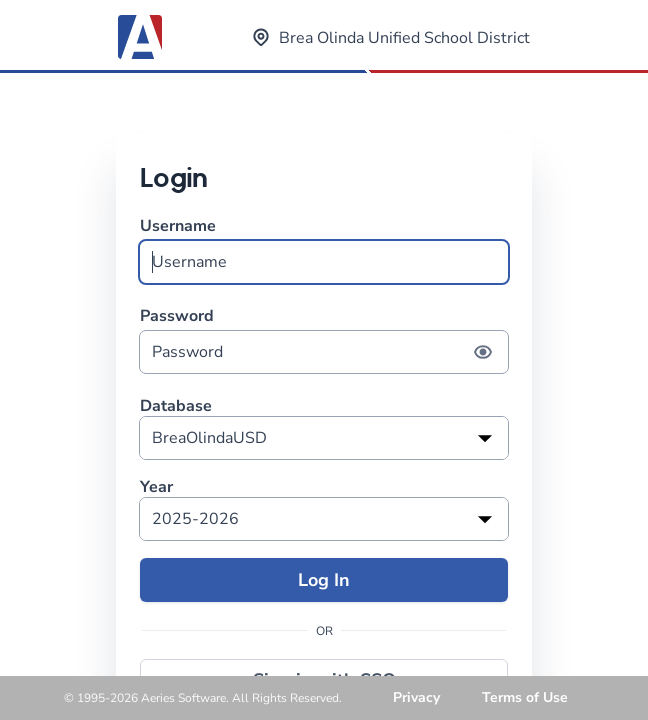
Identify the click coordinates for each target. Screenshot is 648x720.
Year (156, 487)
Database (176, 406)
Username (324, 249)
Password (324, 339)
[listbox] (324, 438)
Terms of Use (525, 697)
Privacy (416, 697)
